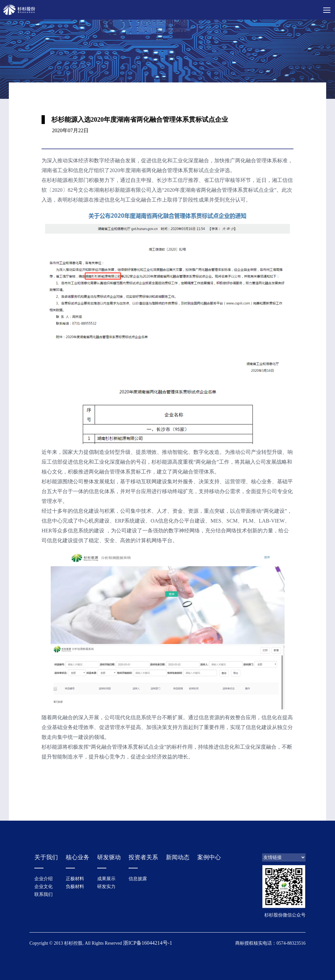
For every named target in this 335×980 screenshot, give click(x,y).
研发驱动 (109, 857)
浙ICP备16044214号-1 (148, 943)
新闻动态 (178, 857)
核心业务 (78, 857)
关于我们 (46, 857)
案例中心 (209, 857)
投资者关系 (143, 857)
